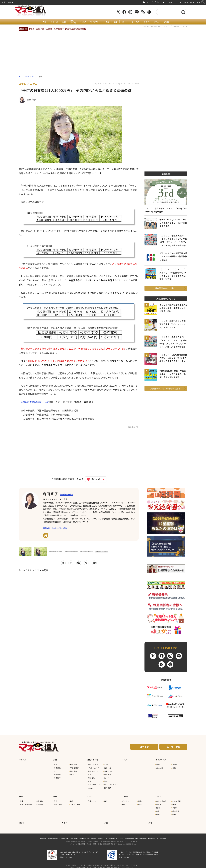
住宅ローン (92, 799)
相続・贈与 (58, 802)
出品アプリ (108, 771)
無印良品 (91, 777)
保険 (108, 22)
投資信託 (57, 767)
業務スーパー (93, 771)
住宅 (158, 806)
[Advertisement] (79, 609)
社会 (140, 802)
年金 (72, 799)
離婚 (174, 802)
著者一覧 (43, 835)
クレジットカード (111, 784)
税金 (116, 22)
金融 (174, 767)
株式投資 (74, 764)
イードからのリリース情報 (157, 835)
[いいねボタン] (94, 479)
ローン (126, 22)
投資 (62, 22)
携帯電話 (108, 787)
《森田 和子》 (133, 427)
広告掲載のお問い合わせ (87, 835)
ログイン (144, 748)
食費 (90, 781)
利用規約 (101, 835)
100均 (106, 764)
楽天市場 (108, 774)
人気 (41, 22)
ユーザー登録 (173, 748)
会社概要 (143, 835)
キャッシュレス (94, 784)
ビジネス (137, 22)
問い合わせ (65, 835)
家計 (158, 809)
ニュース (52, 22)
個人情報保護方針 (131, 835)
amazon (91, 787)
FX (55, 771)
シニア (82, 22)
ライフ (148, 22)
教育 (158, 812)
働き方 (159, 802)
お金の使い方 (161, 799)
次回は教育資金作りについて (36, 402)
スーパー (108, 777)
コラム (159, 22)
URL (46, 536)
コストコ (108, 767)
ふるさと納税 (75, 802)
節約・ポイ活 (72, 22)
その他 (169, 22)
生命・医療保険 (26, 802)
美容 (106, 781)
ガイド (64, 819)
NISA (72, 774)
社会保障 (176, 809)
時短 (174, 812)
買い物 (175, 764)
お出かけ (160, 767)
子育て (175, 806)
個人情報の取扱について (115, 835)
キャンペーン (95, 22)
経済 (124, 802)
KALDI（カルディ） (95, 767)
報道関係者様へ (53, 835)
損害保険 (39, 799)
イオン (91, 774)
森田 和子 (52, 494)
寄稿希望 (74, 835)
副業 (140, 799)
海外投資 (57, 774)
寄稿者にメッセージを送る (55, 529)
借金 (106, 799)
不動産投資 (74, 767)
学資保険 (39, 802)
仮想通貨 (74, 771)
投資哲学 (57, 777)
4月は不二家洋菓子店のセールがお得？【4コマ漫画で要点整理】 (58, 29)
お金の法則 (177, 799)
